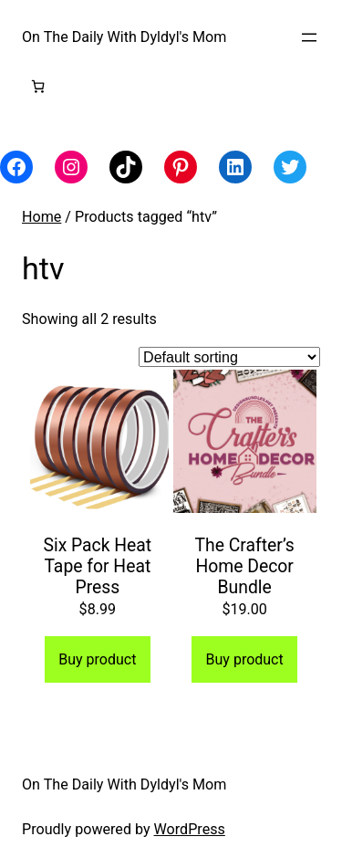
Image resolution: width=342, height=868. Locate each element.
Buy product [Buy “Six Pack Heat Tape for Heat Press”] (97, 659)
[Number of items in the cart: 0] (38, 86)
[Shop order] (229, 357)
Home (41, 217)
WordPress (190, 829)
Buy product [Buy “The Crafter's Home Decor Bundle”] (245, 659)
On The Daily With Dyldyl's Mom (124, 37)
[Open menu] (309, 37)
